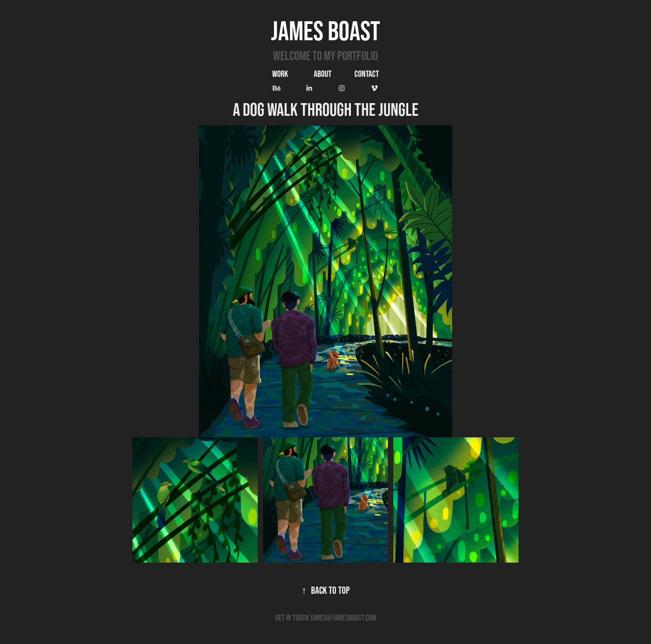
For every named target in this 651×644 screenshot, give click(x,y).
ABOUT (323, 74)
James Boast (325, 31)
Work (280, 74)
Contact (367, 74)
